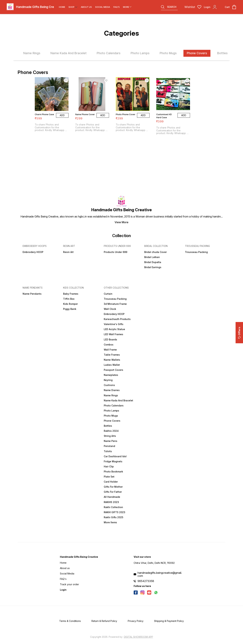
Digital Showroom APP (138, 637)
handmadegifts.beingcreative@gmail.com (160, 574)
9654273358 (146, 581)
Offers (239, 333)
